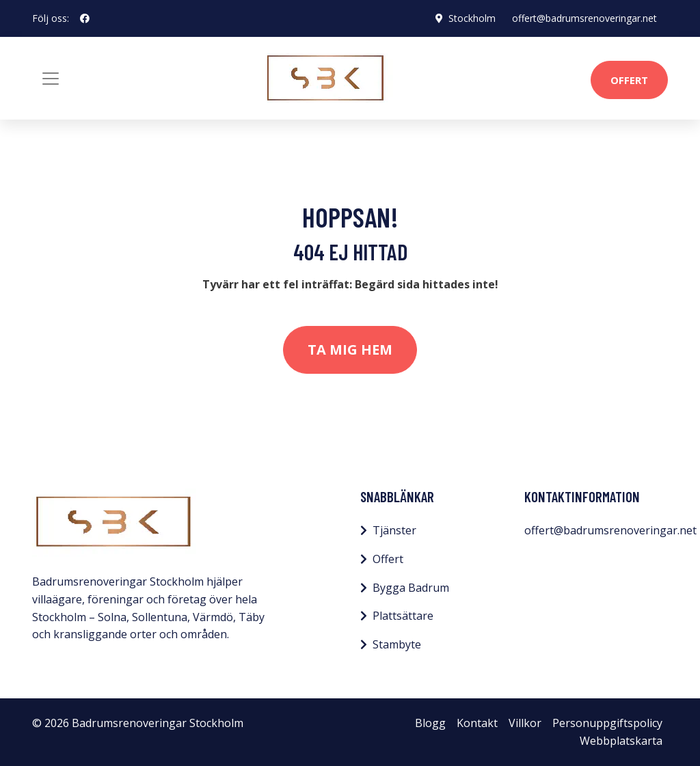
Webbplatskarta (621, 741)
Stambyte (397, 644)
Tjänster (394, 530)
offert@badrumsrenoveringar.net (584, 18)
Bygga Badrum (411, 588)
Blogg (430, 723)
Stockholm (472, 18)
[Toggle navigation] (51, 79)
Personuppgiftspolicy (607, 723)
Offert (629, 80)
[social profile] (85, 18)
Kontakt (477, 723)
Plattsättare (403, 616)
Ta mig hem (350, 350)
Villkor (525, 723)
